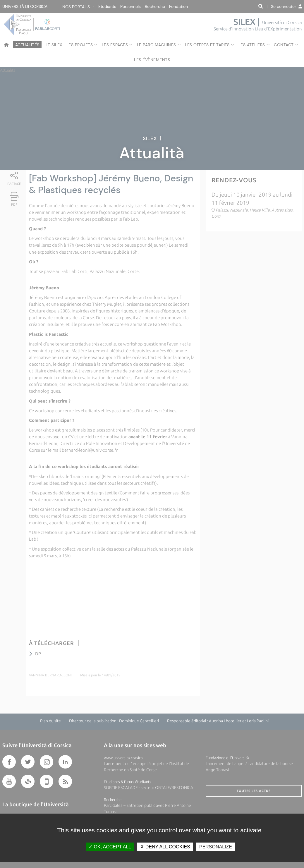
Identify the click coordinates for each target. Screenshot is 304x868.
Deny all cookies (165, 847)
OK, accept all (110, 847)
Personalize (216, 847)
